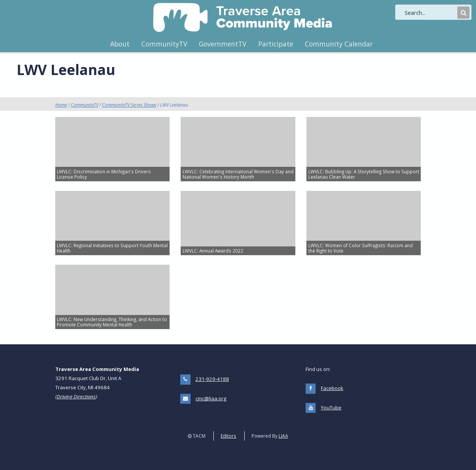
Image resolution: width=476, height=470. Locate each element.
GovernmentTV (223, 44)
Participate (276, 44)
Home (61, 105)
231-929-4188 (212, 379)
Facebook (332, 388)
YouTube (331, 408)
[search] (430, 13)
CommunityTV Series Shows (129, 105)
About (120, 44)
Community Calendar (339, 44)
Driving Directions (76, 396)
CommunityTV (164, 44)
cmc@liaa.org (211, 398)
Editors (228, 436)
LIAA (283, 436)
